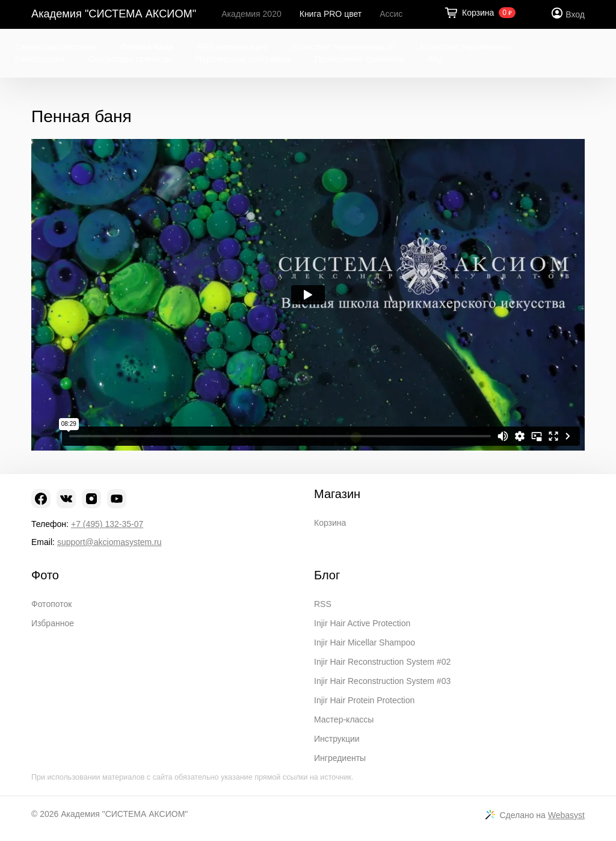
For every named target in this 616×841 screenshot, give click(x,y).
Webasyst (566, 815)
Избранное (53, 623)
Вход (575, 14)
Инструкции (337, 739)
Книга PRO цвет (331, 14)
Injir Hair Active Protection (362, 623)
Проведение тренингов (359, 59)
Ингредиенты (340, 758)
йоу (435, 59)
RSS (323, 604)
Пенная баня (147, 47)
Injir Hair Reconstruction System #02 (382, 662)
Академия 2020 (251, 14)
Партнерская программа (243, 59)
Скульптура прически (130, 59)
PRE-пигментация (233, 47)
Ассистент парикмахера (465, 47)
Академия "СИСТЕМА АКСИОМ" (114, 14)
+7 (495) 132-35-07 (107, 524)
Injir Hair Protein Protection (364, 700)
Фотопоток (51, 604)
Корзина (330, 523)
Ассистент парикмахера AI (343, 47)
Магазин (337, 494)
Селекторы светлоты (56, 47)
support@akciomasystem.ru (109, 542)
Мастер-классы (344, 719)
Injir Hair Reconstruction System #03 (382, 681)
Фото (45, 575)
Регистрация (40, 59)
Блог (327, 575)
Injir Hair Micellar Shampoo (365, 642)
